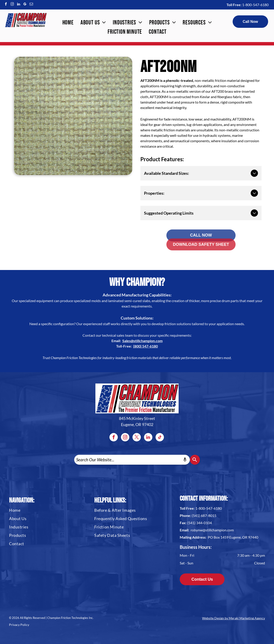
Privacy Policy (19, 625)
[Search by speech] (185, 460)
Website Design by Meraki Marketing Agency (234, 618)
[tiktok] (160, 438)
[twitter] (137, 438)
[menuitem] (68, 23)
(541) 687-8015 (204, 515)
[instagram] (12, 5)
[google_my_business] (25, 5)
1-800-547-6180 (255, 5)
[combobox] (132, 460)
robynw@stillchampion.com (212, 530)
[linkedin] (19, 5)
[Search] (195, 460)
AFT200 (218, 91)
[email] (31, 5)
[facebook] (6, 5)
